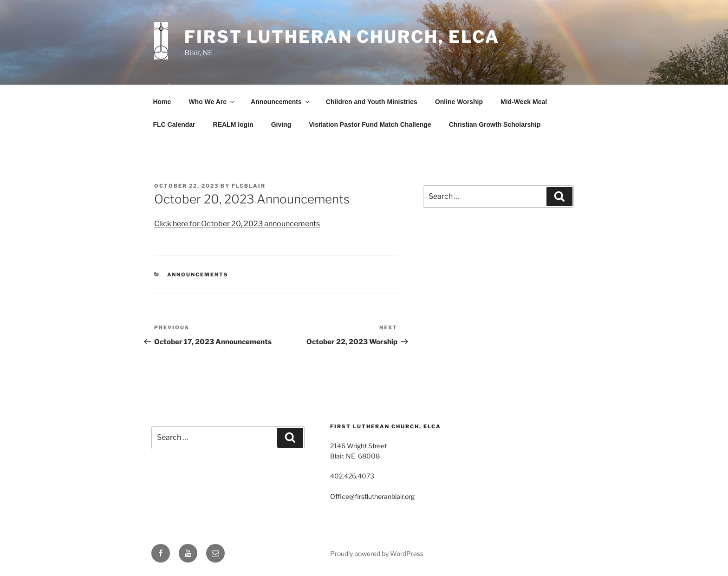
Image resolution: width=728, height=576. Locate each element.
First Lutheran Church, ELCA (342, 37)
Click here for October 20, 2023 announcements (237, 224)
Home (162, 102)
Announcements (281, 102)
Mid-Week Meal (524, 102)
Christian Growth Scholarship (495, 124)
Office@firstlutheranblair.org (372, 496)
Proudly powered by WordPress (377, 553)
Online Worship (459, 102)
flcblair (249, 186)
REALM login (233, 124)
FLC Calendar (174, 124)
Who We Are (212, 102)
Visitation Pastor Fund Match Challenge (370, 124)
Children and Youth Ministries (372, 102)
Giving (281, 124)
